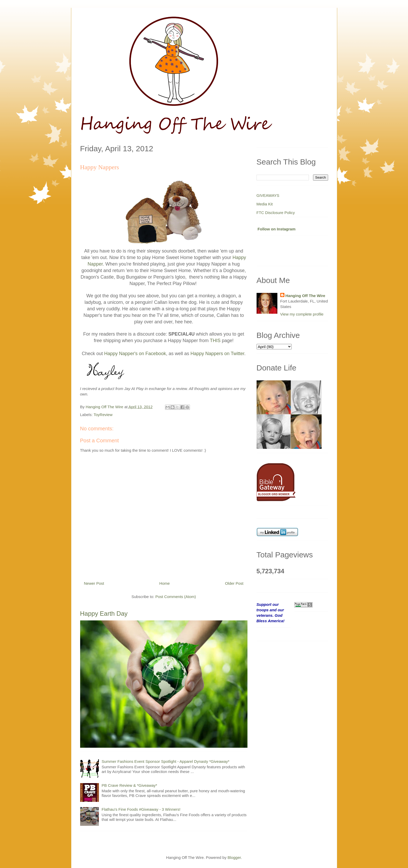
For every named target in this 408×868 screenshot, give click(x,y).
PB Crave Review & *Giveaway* (129, 785)
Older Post (234, 583)
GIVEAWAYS (268, 195)
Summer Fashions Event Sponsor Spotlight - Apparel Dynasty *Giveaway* (166, 761)
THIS (215, 341)
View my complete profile (302, 314)
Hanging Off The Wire (305, 296)
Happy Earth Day (104, 614)
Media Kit (265, 204)
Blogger (234, 857)
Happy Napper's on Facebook (135, 354)
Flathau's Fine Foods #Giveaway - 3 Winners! (141, 809)
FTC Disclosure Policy (276, 213)
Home (164, 583)
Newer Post (94, 583)
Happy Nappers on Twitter (217, 354)
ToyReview (103, 415)
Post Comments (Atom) (176, 597)
